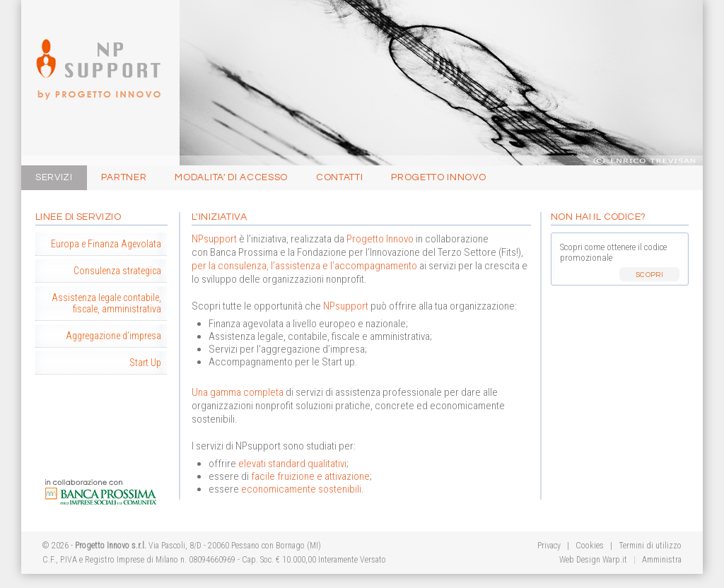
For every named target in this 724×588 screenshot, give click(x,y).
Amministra (662, 560)
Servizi (54, 177)
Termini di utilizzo (650, 546)
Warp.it (615, 560)
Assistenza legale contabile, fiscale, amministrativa (106, 303)
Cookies (589, 546)
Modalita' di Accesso (231, 177)
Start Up (145, 363)
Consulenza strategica (117, 271)
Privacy (549, 546)
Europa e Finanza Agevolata (106, 244)
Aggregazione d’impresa (113, 336)
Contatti (339, 177)
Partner (124, 177)
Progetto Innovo (94, 51)
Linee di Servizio (78, 217)
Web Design (580, 560)
